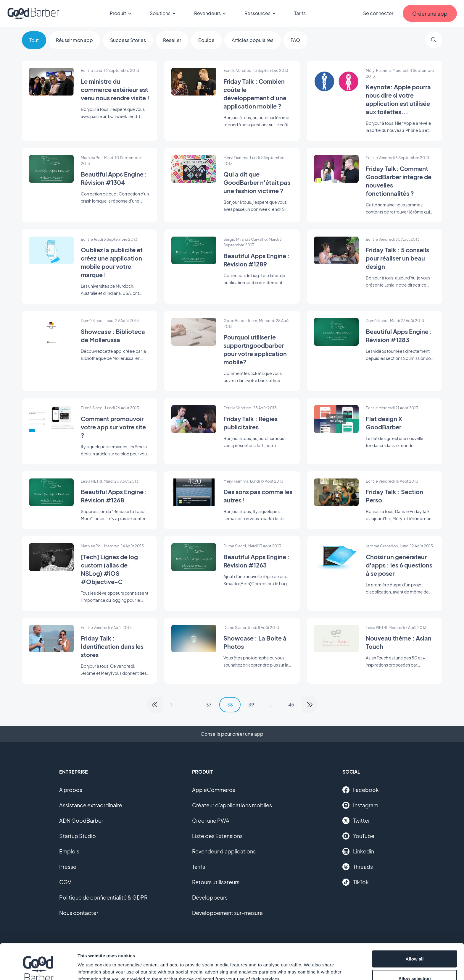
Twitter (356, 821)
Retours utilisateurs (216, 882)
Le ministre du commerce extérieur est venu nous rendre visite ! (115, 89)
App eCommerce (214, 790)
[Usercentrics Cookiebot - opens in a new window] (38, 968)
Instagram (360, 805)
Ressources (261, 13)
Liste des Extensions (217, 836)
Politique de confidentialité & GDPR (103, 897)
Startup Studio (78, 836)
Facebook (361, 790)
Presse (68, 867)
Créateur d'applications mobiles (232, 805)
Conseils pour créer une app (232, 734)
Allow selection (414, 945)
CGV (65, 882)
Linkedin (358, 851)
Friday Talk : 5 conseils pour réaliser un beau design (397, 258)
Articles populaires (253, 40)
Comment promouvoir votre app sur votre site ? (113, 427)
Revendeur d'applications (224, 851)
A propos (71, 790)
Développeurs (210, 897)
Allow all (415, 925)
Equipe (206, 40)
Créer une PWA (211, 820)
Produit (121, 13)
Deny (415, 964)
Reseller (172, 40)
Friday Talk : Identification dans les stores (112, 646)
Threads (358, 867)
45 (291, 705)
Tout (34, 40)
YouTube (358, 836)
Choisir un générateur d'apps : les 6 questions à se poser (399, 565)
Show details (311, 965)
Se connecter (378, 13)
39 (251, 705)
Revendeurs (211, 13)
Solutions (164, 13)
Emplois (69, 851)
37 (209, 705)
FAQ (295, 40)
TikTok (356, 882)
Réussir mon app (74, 40)
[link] (154, 705)
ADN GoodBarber (81, 820)
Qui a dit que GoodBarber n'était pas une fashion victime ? (257, 182)
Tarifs (300, 13)
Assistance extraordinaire (91, 805)
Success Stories (128, 40)
